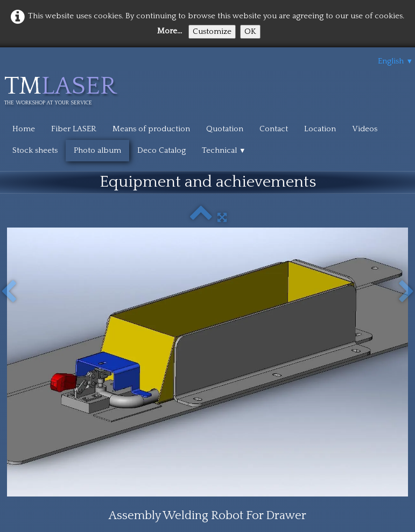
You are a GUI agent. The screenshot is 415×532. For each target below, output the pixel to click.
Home (24, 129)
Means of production (151, 129)
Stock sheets (35, 150)
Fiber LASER (74, 129)
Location (320, 129)
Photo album (97, 150)
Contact (274, 129)
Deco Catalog (161, 150)
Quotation (225, 129)
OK (250, 31)
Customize (212, 31)
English (395, 61)
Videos (365, 129)
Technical (224, 150)
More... (170, 31)
